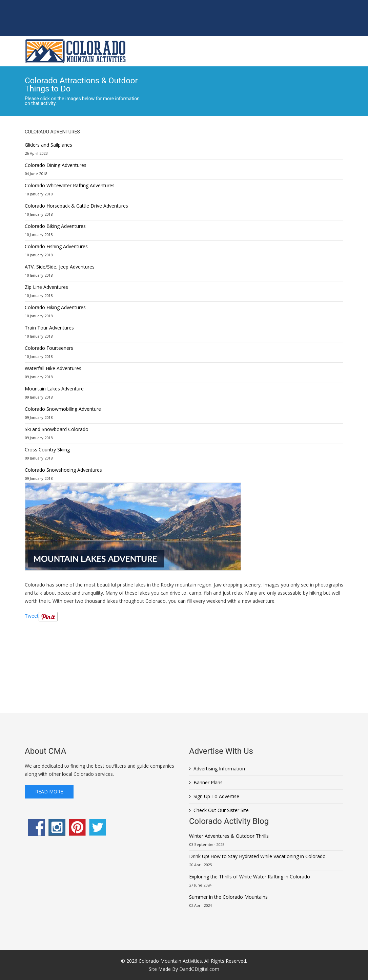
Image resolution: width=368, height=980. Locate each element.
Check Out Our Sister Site (221, 810)
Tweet (32, 616)
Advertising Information (219, 769)
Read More (49, 792)
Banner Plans (208, 782)
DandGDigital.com (199, 969)
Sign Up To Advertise (216, 796)
